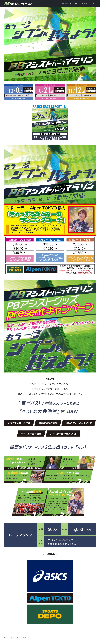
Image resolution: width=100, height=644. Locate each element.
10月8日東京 (65, 3)
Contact (93, 3)
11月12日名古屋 (84, 3)
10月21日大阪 (74, 3)
